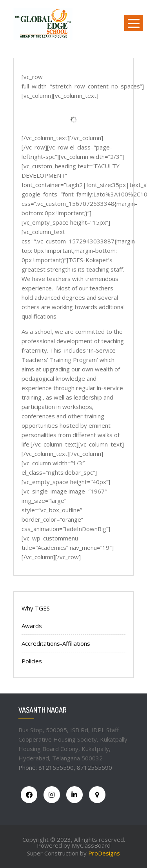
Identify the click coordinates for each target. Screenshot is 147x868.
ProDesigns (104, 853)
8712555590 (94, 767)
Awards (32, 626)
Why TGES (36, 608)
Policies (32, 661)
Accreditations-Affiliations (56, 643)
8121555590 (56, 767)
